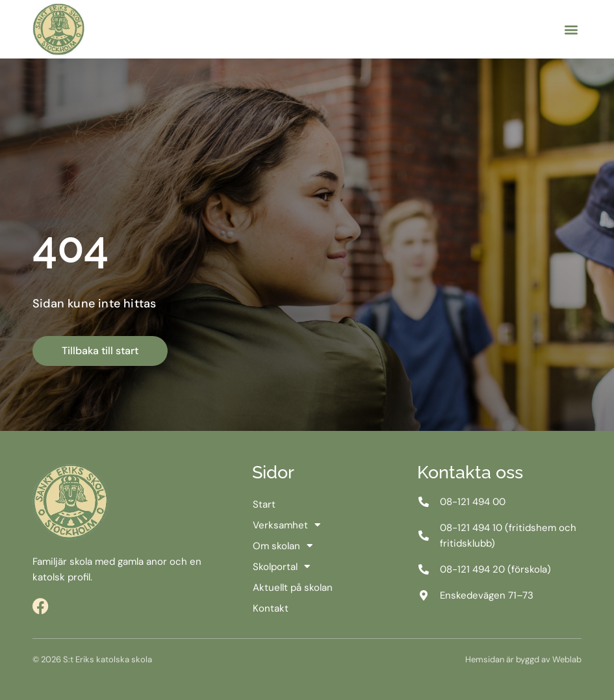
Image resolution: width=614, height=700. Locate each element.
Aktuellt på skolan (293, 588)
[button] (571, 30)
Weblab (567, 659)
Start (264, 504)
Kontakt (271, 608)
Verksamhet (287, 525)
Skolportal (281, 567)
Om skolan (283, 546)
